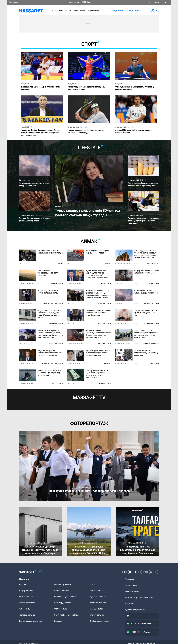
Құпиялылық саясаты (135, 610)
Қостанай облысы (56, 323)
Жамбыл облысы (105, 303)
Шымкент (108, 363)
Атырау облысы (153, 283)
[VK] (135, 572)
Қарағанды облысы (152, 303)
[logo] (32, 10)
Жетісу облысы (57, 383)
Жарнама (13, 2)
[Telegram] (151, 572)
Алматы (108, 264)
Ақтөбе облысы (57, 283)
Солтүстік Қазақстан (151, 343)
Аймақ (82, 10)
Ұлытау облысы (105, 383)
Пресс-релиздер (132, 591)
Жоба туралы (131, 585)
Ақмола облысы (153, 264)
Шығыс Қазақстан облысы (53, 363)
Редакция (130, 604)
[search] (157, 10)
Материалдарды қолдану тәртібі (140, 597)
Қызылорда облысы (103, 323)
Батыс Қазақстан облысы (53, 303)
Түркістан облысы (56, 343)
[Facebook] (140, 572)
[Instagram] (146, 572)
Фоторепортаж (93, 10)
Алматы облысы (105, 283)
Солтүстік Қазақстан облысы (67, 615)
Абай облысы (154, 363)
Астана (60, 264)
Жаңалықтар (57, 10)
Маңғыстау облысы (152, 323)
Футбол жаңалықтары (100, 621)
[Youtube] (130, 572)
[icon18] (40, 572)
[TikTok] (125, 572)
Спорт (76, 10)
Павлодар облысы (104, 343)
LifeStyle (68, 10)
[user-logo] (152, 10)
